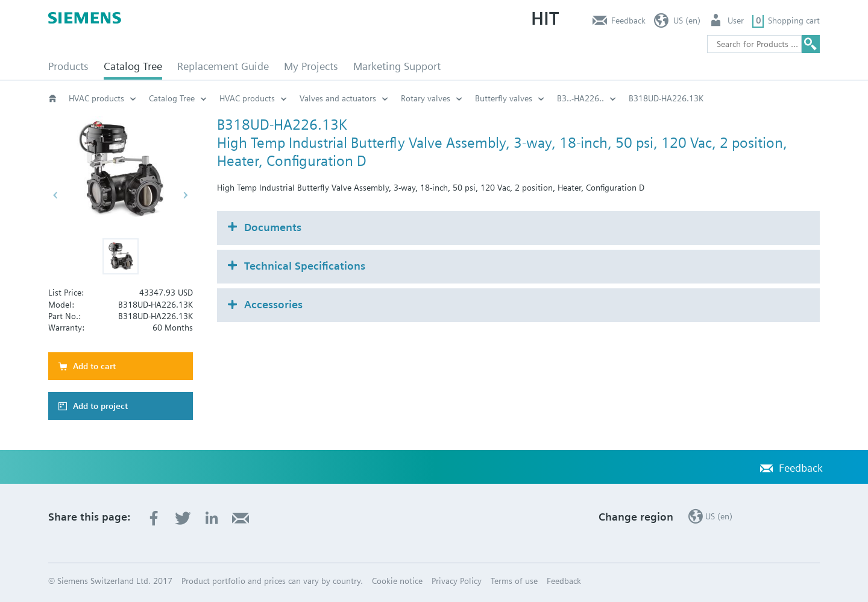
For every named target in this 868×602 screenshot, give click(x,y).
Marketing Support (397, 66)
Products (68, 66)
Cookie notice (397, 581)
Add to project (100, 406)
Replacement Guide (223, 66)
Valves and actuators (338, 98)
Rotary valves (426, 98)
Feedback (628, 21)
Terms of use (514, 581)
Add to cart (94, 366)
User (736, 21)
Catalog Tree (133, 66)
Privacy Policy (457, 581)
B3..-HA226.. (580, 98)
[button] (121, 256)
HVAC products (96, 98)
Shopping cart (794, 21)
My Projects (311, 66)
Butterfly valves (504, 98)
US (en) (687, 21)
